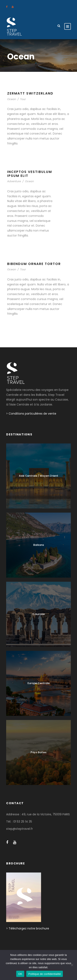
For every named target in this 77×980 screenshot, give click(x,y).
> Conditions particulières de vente (31, 414)
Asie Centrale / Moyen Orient (38, 476)
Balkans (39, 545)
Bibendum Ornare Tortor (34, 264)
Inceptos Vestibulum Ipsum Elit (30, 174)
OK (20, 974)
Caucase (39, 614)
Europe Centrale (39, 683)
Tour (23, 99)
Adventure (14, 181)
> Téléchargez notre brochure (28, 928)
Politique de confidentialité (45, 974)
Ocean (12, 99)
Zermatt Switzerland (30, 93)
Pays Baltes (38, 752)
